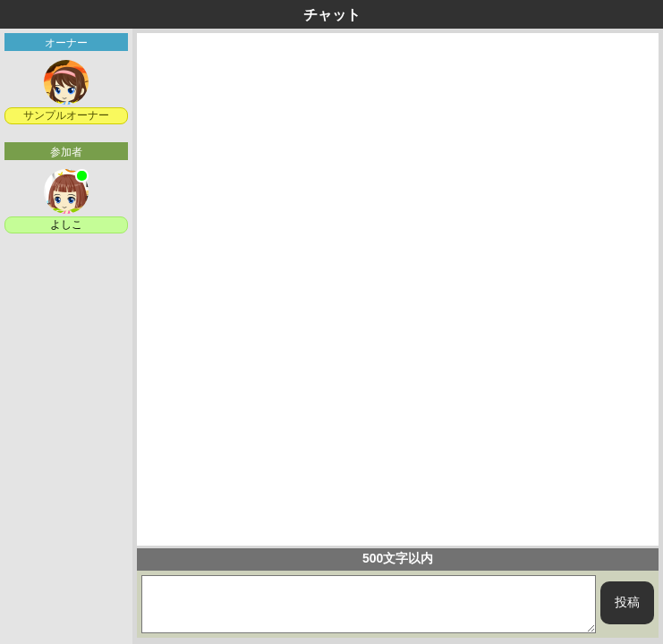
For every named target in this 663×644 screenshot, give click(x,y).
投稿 (627, 602)
